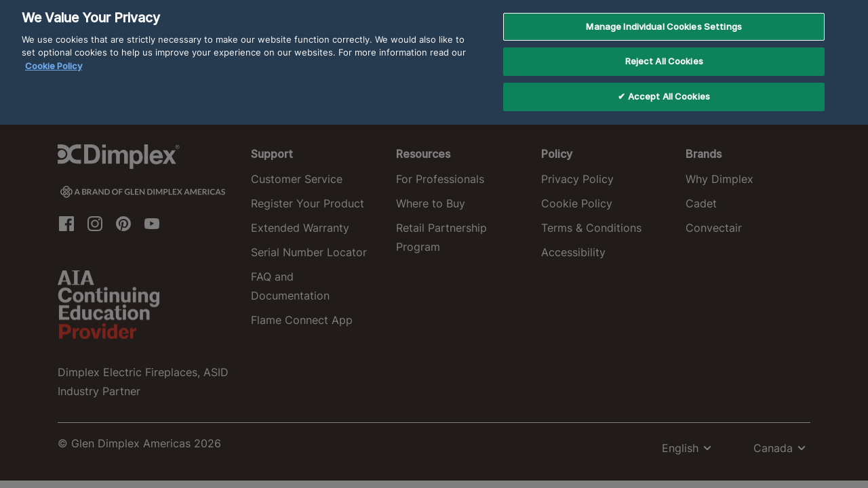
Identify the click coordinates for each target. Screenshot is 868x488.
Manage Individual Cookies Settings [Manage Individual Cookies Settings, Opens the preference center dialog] (664, 17)
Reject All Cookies (664, 52)
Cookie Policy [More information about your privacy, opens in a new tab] (54, 56)
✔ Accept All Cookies (664, 87)
